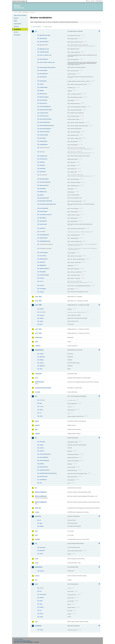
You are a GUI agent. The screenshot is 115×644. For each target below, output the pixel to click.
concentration (43, 594)
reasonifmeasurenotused (45, 215)
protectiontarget (43, 211)
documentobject (43, 100)
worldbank (38, 626)
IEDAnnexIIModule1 (41, 492)
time (40, 610)
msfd (37, 559)
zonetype (42, 292)
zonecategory (43, 289)
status (41, 369)
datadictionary (39, 350)
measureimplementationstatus (47, 125)
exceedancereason (44, 116)
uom (36, 584)
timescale (42, 278)
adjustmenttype (43, 38)
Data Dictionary (26, 12)
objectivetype (43, 172)
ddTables (42, 360)
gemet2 (37, 425)
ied (36, 488)
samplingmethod (43, 238)
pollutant (42, 195)
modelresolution (43, 159)
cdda (37, 342)
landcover (38, 516)
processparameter (44, 208)
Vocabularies (17, 29)
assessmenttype (43, 70)
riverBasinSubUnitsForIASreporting (48, 473)
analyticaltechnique (44, 52)
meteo (41, 604)
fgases (37, 421)
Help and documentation (20, 15)
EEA (20, 1)
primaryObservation (44, 198)
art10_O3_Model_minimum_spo (47, 62)
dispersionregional (44, 97)
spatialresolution (43, 259)
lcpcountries (42, 547)
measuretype (43, 138)
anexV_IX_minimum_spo (45, 55)
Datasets (16, 18)
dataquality (38, 374)
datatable (42, 91)
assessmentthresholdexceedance (47, 67)
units (41, 483)
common (38, 346)
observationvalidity (44, 179)
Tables (15, 21)
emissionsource (43, 103)
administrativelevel (44, 42)
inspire (37, 512)
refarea (41, 410)
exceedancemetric (44, 113)
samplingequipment (44, 235)
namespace (42, 165)
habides (37, 434)
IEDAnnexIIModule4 (41, 502)
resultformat (42, 228)
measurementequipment (45, 129)
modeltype (42, 162)
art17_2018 (38, 333)
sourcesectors (43, 256)
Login (89, 1)
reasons (41, 321)
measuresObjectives (44, 460)
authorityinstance (44, 74)
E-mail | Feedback (18, 639)
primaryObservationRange (46, 201)
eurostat (38, 392)
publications (39, 567)
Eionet (20, 12)
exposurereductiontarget (45, 119)
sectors (41, 554)
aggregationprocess (44, 49)
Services (16, 32)
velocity (41, 614)
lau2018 (37, 539)
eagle (41, 523)
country (41, 630)
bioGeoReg (42, 442)
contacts (42, 354)
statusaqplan (43, 272)
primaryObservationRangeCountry (48, 204)
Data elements (17, 24)
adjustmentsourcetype (45, 35)
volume (41, 617)
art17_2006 (38, 305)
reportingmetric (43, 221)
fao (36, 396)
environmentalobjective (45, 107)
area (40, 591)
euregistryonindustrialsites (43, 388)
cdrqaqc (41, 84)
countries (42, 315)
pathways (42, 464)
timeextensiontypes (44, 275)
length (41, 601)
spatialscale (42, 262)
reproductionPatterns (45, 470)
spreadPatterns (43, 480)
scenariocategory (44, 253)
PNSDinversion (43, 192)
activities (42, 309)
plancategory (43, 189)
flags (41, 403)
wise (36, 622)
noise (37, 563)
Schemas (16, 26)
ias (36, 438)
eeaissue (42, 363)
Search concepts (48, 27)
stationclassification (44, 268)
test (36, 580)
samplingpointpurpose (45, 241)
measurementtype (44, 135)
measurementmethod (45, 132)
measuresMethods (44, 457)
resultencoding (43, 224)
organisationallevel (44, 185)
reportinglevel (43, 218)
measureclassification (45, 122)
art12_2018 (38, 301)
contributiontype (43, 87)
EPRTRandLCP (40, 382)
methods (42, 318)
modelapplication (44, 144)
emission (42, 598)
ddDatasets (42, 357)
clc (40, 520)
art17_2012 (38, 329)
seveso (37, 576)
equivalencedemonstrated (46, 110)
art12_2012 (38, 297)
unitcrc (41, 416)
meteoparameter (43, 141)
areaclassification (44, 59)
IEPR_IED (38, 508)
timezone (42, 285)
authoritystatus (43, 81)
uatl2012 (41, 526)
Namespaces (17, 35)
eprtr (36, 378)
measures (42, 451)
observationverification (45, 182)
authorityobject (43, 77)
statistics (42, 607)
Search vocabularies (37, 27)
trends (41, 324)
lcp (36, 543)
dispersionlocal (43, 94)
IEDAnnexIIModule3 (41, 496)
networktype (42, 168)
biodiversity (39, 337)
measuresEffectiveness (45, 454)
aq (36, 31)
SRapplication (43, 265)
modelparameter (43, 156)
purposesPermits (44, 467)
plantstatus (42, 550)
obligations (42, 366)
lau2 (36, 535)
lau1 (36, 531)
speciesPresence (44, 476)
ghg (36, 429)
